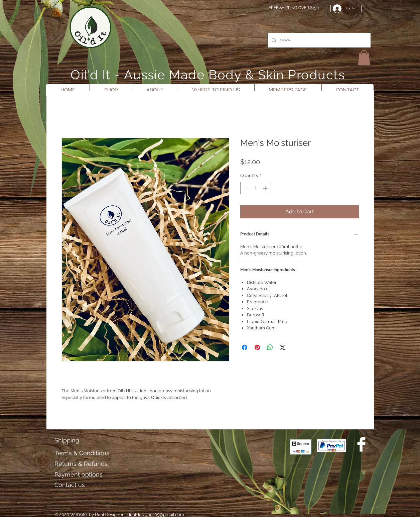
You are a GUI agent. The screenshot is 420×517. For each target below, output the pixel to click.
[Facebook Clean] (361, 444)
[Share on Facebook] (245, 347)
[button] (364, 58)
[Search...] (318, 40)
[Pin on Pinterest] (257, 347)
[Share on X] (283, 347)
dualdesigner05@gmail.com (156, 514)
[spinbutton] (256, 188)
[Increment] (266, 188)
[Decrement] (245, 188)
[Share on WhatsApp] (270, 347)
